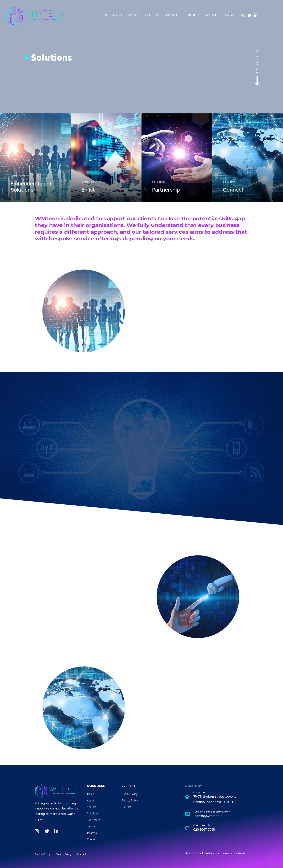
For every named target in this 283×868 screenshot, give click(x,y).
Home (105, 15)
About (118, 15)
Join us (194, 15)
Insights (212, 15)
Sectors (133, 15)
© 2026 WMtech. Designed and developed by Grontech (217, 853)
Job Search (174, 15)
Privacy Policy (130, 800)
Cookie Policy (130, 794)
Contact (230, 15)
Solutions (152, 15)
